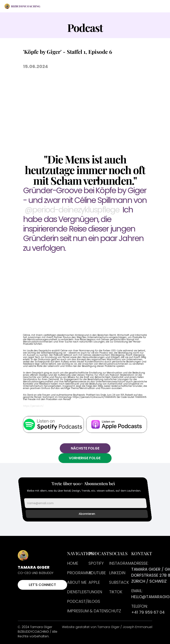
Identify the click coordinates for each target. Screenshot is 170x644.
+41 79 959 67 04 (148, 612)
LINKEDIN (117, 573)
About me (77, 582)
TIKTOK (116, 592)
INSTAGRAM (120, 563)
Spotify (96, 563)
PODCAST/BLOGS (84, 601)
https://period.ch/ (33, 406)
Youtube (97, 573)
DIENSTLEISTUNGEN (85, 592)
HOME (73, 563)
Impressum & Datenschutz (94, 611)
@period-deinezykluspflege (72, 210)
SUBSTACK (119, 582)
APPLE (94, 582)
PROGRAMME (79, 573)
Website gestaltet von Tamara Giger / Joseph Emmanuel (107, 627)
